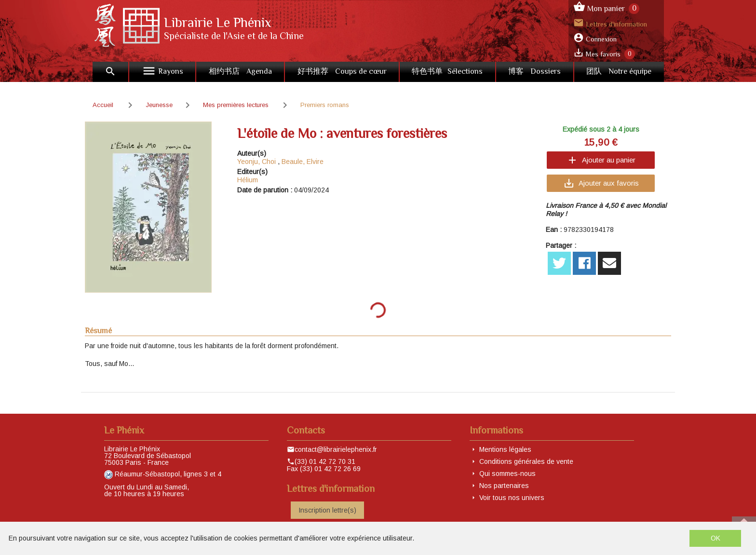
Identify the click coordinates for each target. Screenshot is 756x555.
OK (715, 538)
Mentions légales (505, 449)
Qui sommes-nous (507, 474)
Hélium (248, 180)
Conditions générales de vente (526, 461)
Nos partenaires (504, 486)
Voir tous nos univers (512, 498)
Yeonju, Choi (256, 162)
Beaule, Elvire (303, 162)
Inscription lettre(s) (327, 510)
